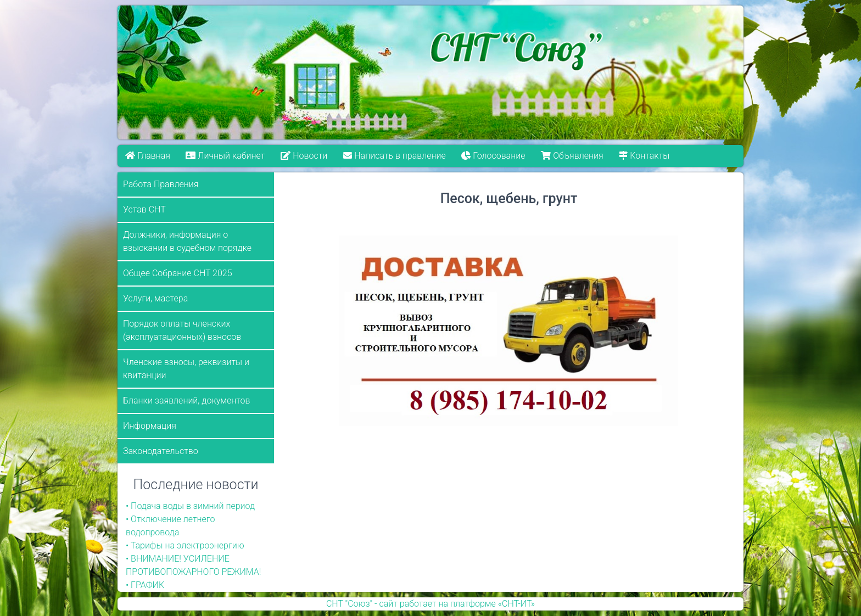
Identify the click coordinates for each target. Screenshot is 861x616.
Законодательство (161, 451)
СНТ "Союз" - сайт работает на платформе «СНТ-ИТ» (431, 604)
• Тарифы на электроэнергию (185, 545)
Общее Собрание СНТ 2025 (178, 273)
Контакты (644, 156)
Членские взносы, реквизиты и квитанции (186, 369)
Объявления (572, 156)
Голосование (493, 156)
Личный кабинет (226, 156)
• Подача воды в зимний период (190, 506)
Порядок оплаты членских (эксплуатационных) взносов (182, 330)
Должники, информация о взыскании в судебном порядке (187, 241)
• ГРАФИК (145, 585)
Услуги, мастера (155, 298)
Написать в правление (394, 156)
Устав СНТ (144, 209)
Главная (148, 156)
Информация (150, 426)
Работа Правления (161, 184)
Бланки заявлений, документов (187, 401)
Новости (304, 156)
